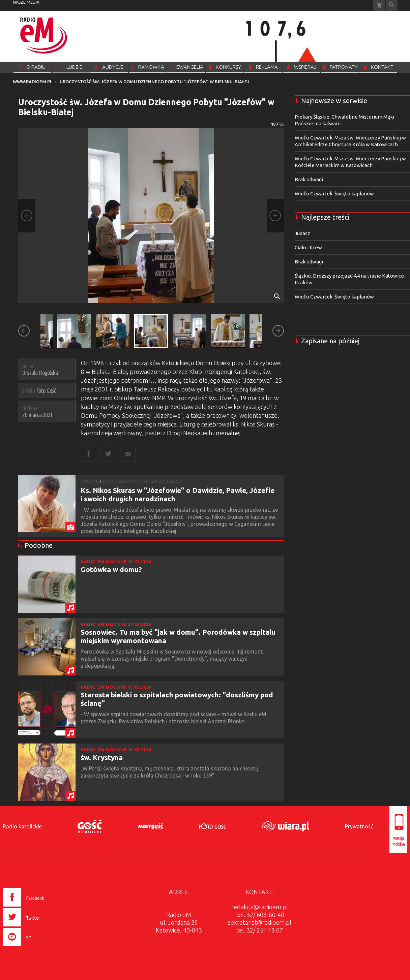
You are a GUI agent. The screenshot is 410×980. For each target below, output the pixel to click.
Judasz (302, 233)
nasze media (26, 2)
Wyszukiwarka (392, 6)
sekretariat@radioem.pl (260, 922)
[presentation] (38, 947)
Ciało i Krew (308, 247)
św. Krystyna (102, 757)
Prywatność (359, 826)
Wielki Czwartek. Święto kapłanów (334, 194)
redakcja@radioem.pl (260, 907)
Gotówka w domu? (111, 569)
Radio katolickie (22, 826)
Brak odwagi (309, 179)
